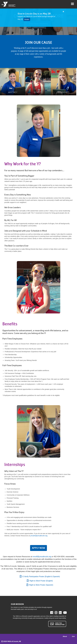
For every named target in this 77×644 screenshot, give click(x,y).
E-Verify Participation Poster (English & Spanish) (41, 577)
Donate (27, 19)
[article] (38, 18)
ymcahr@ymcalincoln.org (39, 536)
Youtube (65, 613)
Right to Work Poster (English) (41, 581)
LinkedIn (62, 613)
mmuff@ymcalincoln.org (42, 557)
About (65, 636)
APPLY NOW (38, 548)
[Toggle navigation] (72, 4)
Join (73, 636)
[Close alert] (63, 12)
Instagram (58, 613)
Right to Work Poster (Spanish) (41, 585)
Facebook (53, 613)
